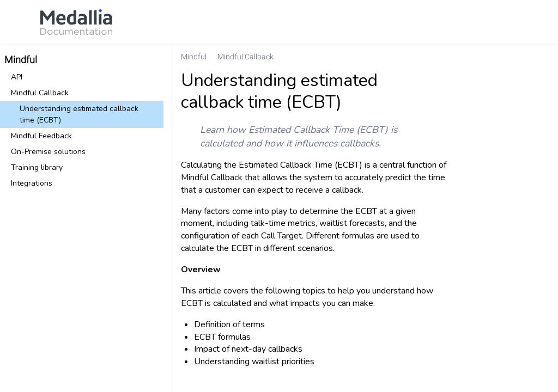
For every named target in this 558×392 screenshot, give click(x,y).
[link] (76, 22)
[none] (545, 57)
